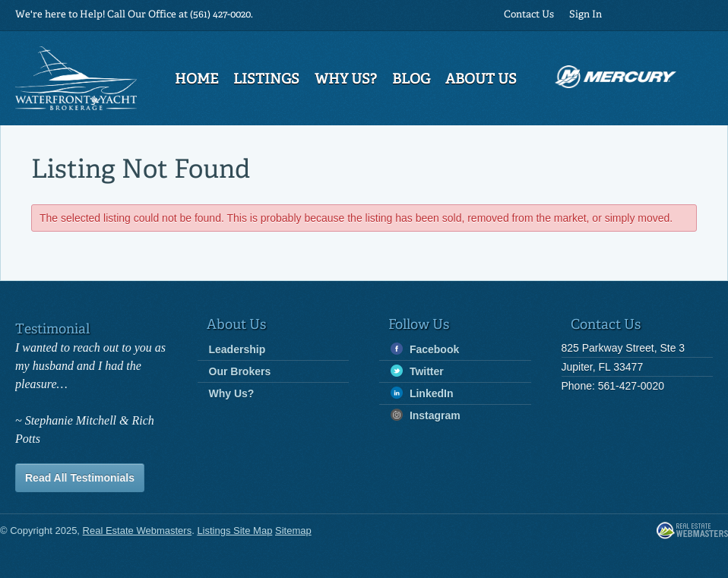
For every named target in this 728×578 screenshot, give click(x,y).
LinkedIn (422, 393)
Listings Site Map (234, 531)
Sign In (586, 15)
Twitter (417, 371)
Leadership (237, 349)
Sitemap (293, 531)
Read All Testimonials (80, 478)
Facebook (425, 349)
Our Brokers (240, 371)
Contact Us (529, 15)
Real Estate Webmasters (692, 531)
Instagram (426, 415)
